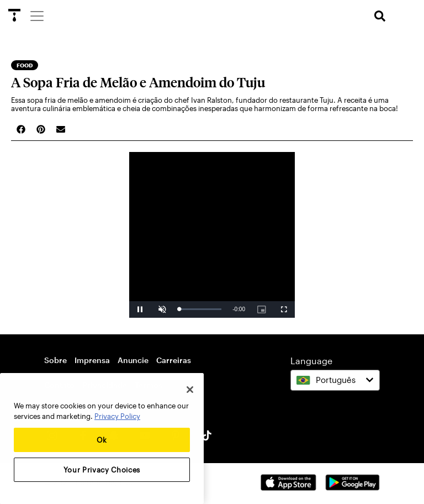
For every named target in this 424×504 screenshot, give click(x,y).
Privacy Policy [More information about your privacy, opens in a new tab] (117, 416)
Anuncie (133, 360)
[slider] (200, 309)
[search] (380, 16)
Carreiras (174, 360)
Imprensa (92, 360)
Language (311, 361)
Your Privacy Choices (102, 470)
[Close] (190, 390)
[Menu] (36, 15)
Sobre (55, 360)
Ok (102, 440)
